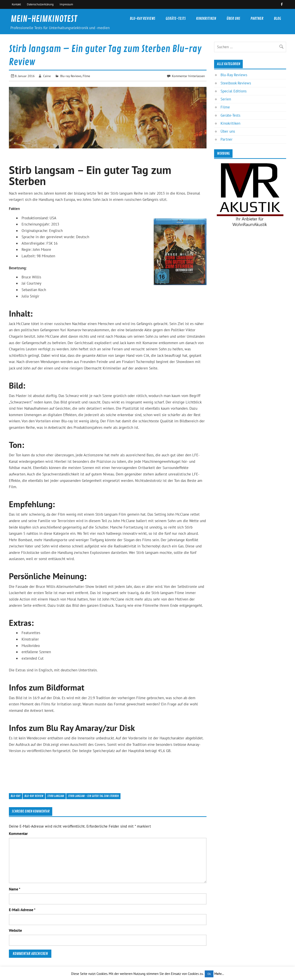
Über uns (233, 19)
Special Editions (234, 91)
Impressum (66, 4)
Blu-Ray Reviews (142, 19)
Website (15, 931)
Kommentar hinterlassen (188, 76)
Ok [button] (209, 974)
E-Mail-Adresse (22, 910)
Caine (47, 76)
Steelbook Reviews (236, 83)
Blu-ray (16, 796)
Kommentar (18, 834)
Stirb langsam (56, 796)
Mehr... (219, 974)
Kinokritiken (206, 19)
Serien (226, 99)
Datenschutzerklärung (40, 4)
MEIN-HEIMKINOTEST (44, 19)
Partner (257, 19)
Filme (86, 76)
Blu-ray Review (34, 796)
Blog (277, 19)
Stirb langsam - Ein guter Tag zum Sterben (93, 796)
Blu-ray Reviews (71, 76)
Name (15, 889)
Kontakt (16, 4)
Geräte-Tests (176, 19)
